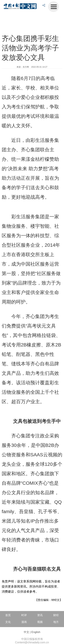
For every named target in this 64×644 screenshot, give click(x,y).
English (36, 632)
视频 (40, 622)
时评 (24, 615)
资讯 (40, 615)
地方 (56, 622)
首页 (8, 615)
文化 (8, 622)
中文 (26, 632)
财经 (56, 615)
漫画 (24, 622)
